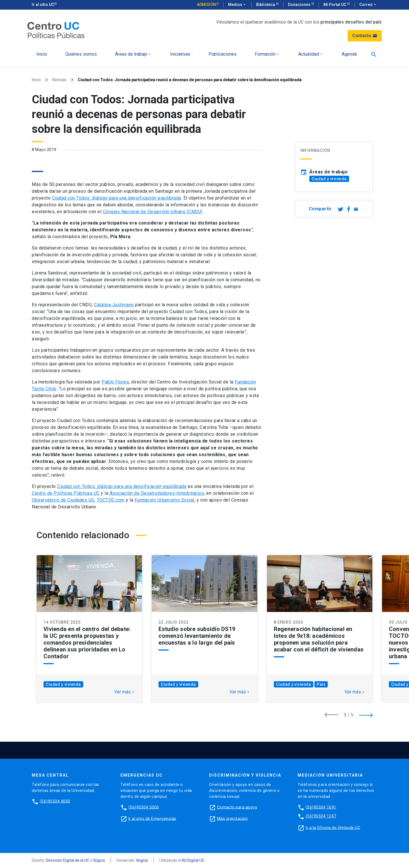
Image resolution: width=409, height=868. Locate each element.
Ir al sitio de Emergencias (152, 818)
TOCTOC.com (111, 500)
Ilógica (99, 860)
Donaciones (300, 5)
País (321, 684)
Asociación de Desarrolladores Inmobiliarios (157, 493)
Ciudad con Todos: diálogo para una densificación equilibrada (117, 198)
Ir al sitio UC (43, 5)
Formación (267, 54)
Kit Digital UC (193, 860)
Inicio (42, 54)
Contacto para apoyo (237, 807)
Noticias (59, 80)
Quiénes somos (81, 54)
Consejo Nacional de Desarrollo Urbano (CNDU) (153, 212)
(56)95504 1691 (321, 807)
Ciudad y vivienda (329, 179)
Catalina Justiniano (114, 305)
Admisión (206, 5)
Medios (237, 5)
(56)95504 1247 (321, 816)
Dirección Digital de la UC (68, 860)
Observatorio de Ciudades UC (63, 500)
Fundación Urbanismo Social (164, 500)
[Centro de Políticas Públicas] (56, 30)
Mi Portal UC (335, 5)
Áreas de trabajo (133, 54)
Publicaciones (223, 54)
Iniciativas (180, 54)
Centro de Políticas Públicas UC (66, 493)
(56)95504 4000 (55, 801)
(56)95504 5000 (144, 807)
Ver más (125, 692)
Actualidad (311, 54)
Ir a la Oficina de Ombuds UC (333, 827)
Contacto (365, 36)
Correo (368, 5)
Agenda (349, 54)
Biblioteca (266, 5)
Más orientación (232, 818)
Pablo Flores (115, 382)
